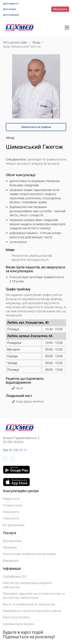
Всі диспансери (14, 525)
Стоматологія (12, 505)
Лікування (10, 547)
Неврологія (11, 512)
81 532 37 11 (18, 450)
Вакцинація (11, 561)
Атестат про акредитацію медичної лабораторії (27, 585)
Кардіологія (11, 499)
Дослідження (12, 541)
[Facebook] (5, 459)
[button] (67, 28)
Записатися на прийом (36, 127)
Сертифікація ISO (15, 576)
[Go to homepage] (19, 28)
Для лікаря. (10, 9)
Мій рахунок (60, 9)
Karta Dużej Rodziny (16, 617)
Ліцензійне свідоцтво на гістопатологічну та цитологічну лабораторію (34, 596)
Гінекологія (11, 518)
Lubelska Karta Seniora (18, 624)
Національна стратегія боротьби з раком (32, 611)
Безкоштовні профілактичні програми (29, 554)
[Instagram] (12, 459)
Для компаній (11, 15)
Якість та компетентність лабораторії (29, 604)
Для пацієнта (11, 4)
